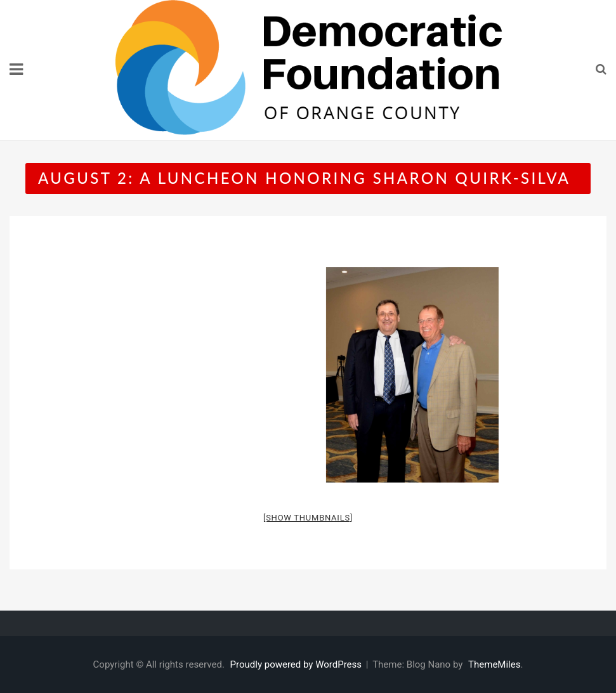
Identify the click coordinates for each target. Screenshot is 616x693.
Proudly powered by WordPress (297, 664)
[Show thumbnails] (308, 518)
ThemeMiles (494, 664)
